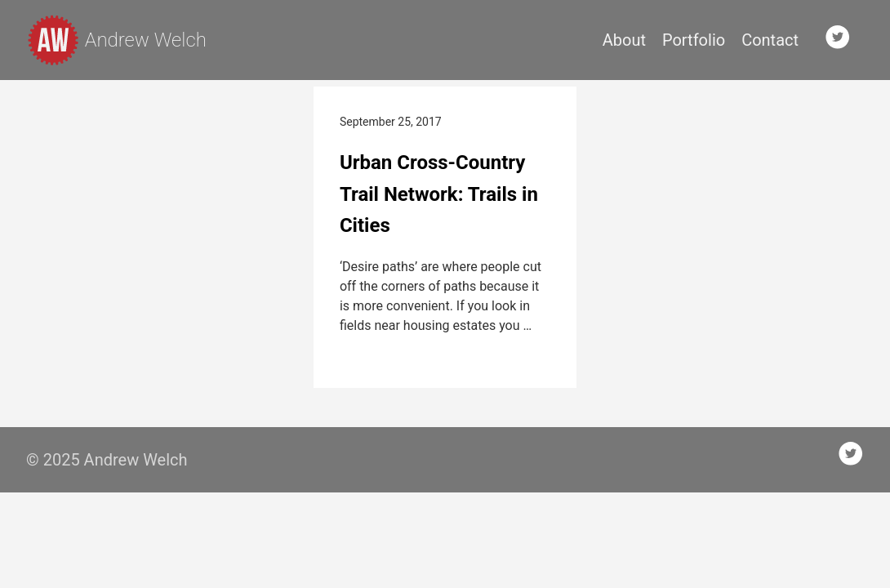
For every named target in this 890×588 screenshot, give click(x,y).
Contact (770, 40)
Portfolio (694, 40)
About (624, 40)
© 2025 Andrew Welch (107, 460)
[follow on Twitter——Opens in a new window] (843, 40)
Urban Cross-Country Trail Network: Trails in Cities (439, 194)
